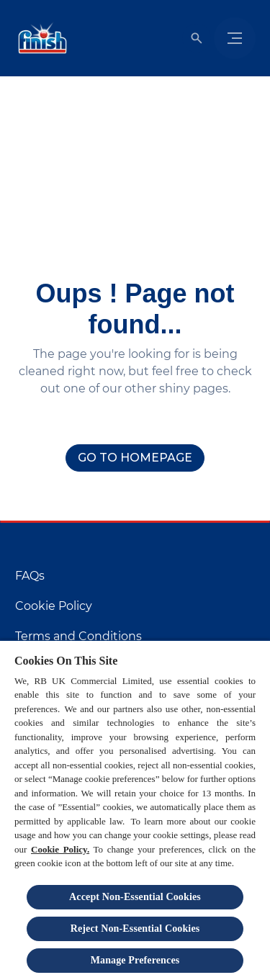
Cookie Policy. (60, 849)
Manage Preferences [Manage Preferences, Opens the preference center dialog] (135, 960)
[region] (135, 810)
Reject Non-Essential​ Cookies (135, 929)
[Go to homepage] (135, 458)
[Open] (197, 38)
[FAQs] (30, 576)
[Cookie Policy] (54, 606)
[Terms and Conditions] (78, 637)
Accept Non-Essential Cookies (135, 897)
